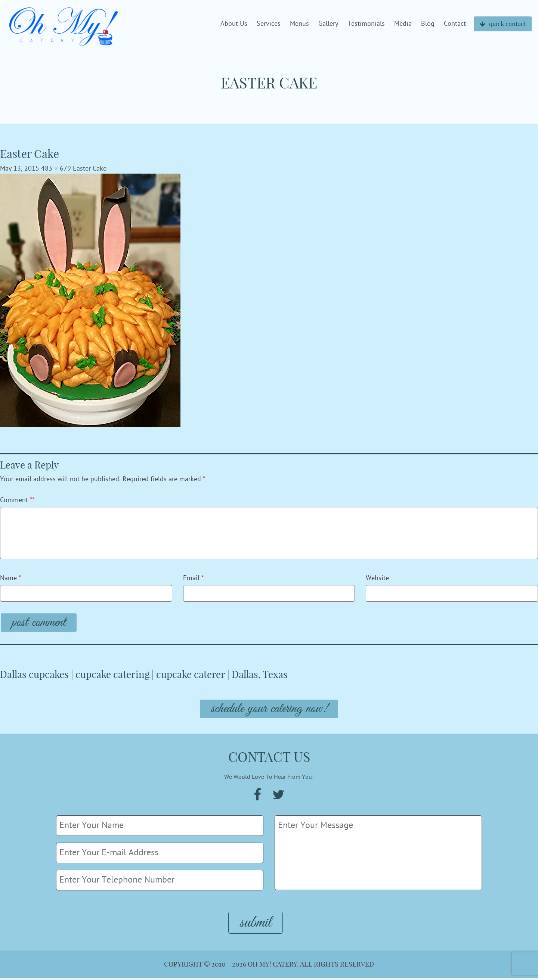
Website (377, 578)
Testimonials (366, 24)
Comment (17, 500)
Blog (428, 24)
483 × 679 (56, 169)
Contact (455, 24)
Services (269, 24)
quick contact (503, 24)
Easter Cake (90, 169)
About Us (234, 24)
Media (403, 24)
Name (10, 578)
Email (193, 578)
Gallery (328, 24)
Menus (299, 24)
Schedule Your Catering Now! (269, 710)
